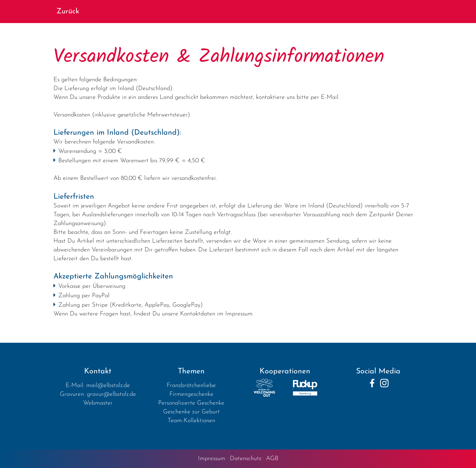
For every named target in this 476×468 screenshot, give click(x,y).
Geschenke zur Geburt (191, 412)
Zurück (68, 12)
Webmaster (98, 403)
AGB (272, 459)
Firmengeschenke (191, 394)
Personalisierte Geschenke (191, 403)
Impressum (212, 459)
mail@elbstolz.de (108, 386)
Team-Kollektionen (191, 421)
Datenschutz (246, 459)
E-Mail (330, 97)
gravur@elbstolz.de (111, 394)
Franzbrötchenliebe (191, 386)
